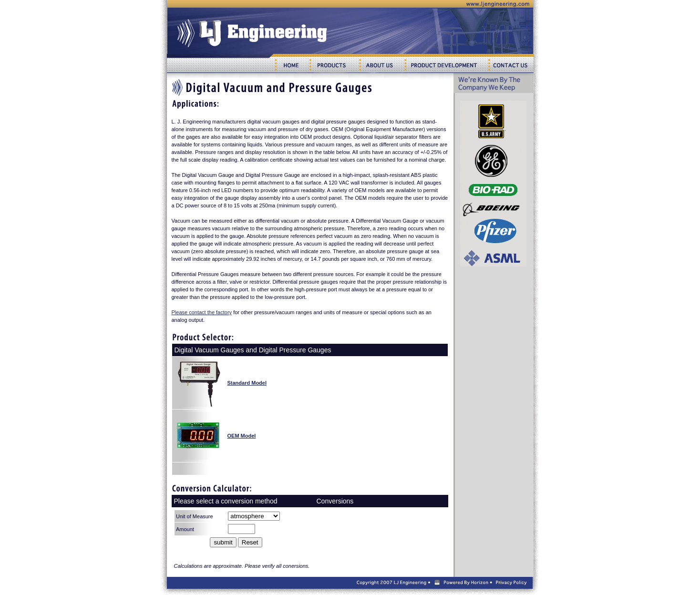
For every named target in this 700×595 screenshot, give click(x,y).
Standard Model (247, 383)
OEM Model (242, 436)
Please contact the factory (202, 312)
